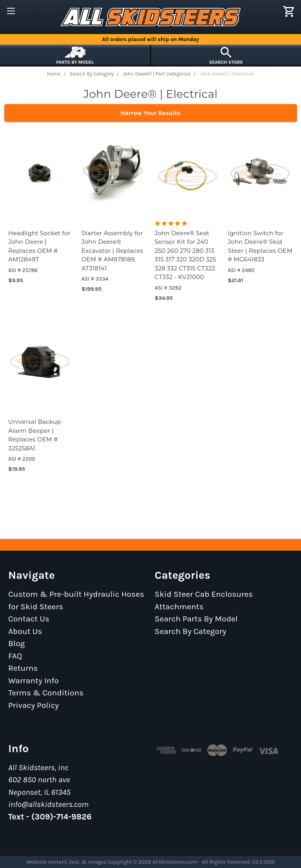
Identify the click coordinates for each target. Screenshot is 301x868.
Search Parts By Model (196, 619)
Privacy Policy (34, 705)
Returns (23, 668)
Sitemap (24, 717)
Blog (16, 643)
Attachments (179, 607)
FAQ (15, 656)
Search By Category (191, 631)
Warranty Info (34, 681)
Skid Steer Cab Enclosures (204, 594)
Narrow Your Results (151, 113)
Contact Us (29, 619)
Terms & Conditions (46, 693)
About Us (25, 631)
